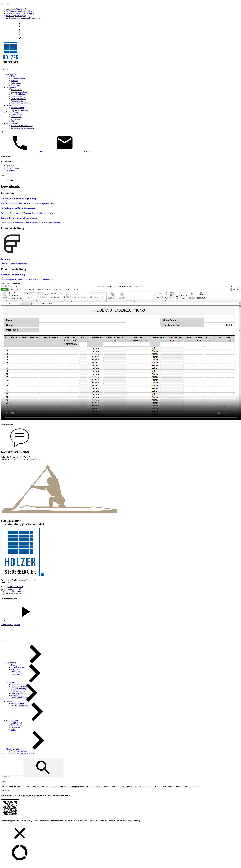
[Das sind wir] (30, 663)
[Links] (13, 730)
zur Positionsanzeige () (20, 13)
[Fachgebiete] (30, 682)
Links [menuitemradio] (13, 121)
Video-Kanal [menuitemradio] (16, 83)
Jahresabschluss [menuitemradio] (17, 101)
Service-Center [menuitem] (12, 112)
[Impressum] (15, 674)
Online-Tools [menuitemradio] (16, 117)
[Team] (13, 665)
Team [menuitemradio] (13, 76)
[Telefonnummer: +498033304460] (15, 587)
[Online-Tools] (16, 725)
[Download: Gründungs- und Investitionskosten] (120, 211)
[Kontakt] (28, 701)
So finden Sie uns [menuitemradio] (18, 78)
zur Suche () (16, 16)
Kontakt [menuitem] (9, 105)
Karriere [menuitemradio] (14, 81)
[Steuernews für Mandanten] (22, 751)
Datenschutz (6, 625)
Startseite (10, 166)
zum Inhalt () (16, 9)
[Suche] (12, 776)
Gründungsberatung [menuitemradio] (19, 92)
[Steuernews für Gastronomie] (22, 753)
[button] (120, 132)
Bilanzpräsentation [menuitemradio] (18, 99)
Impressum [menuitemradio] (15, 85)
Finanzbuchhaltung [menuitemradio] (19, 94)
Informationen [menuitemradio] (17, 114)
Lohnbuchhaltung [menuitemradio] (18, 96)
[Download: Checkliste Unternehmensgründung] (120, 201)
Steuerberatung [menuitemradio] (17, 90)
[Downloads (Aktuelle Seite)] (16, 727)
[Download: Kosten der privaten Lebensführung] (120, 220)
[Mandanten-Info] (31, 749)
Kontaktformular (14, 459)
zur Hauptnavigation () (20, 11)
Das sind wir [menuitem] (11, 74)
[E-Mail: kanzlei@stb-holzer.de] (68, 151)
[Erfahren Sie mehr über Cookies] (192, 786)
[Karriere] (14, 670)
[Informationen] (17, 723)
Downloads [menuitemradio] (16, 119)
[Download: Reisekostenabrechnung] (120, 277)
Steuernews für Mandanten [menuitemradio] (22, 126)
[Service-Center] (31, 721)
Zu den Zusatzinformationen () (23, 18)
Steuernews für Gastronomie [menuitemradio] (22, 128)
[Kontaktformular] (18, 704)
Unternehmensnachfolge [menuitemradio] (21, 103)
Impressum (16, 625)
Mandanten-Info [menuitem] (12, 123)
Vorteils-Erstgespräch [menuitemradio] (20, 110)
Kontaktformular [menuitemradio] (18, 108)
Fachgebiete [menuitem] (11, 87)
